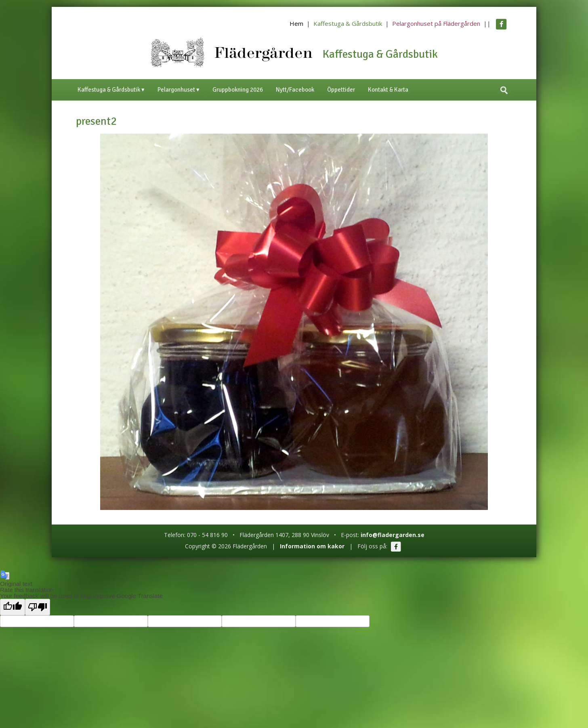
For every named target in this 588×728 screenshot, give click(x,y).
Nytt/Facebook (295, 90)
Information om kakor (312, 546)
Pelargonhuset (176, 90)
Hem (296, 23)
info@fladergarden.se (393, 535)
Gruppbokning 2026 (238, 90)
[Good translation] (13, 607)
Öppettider (341, 90)
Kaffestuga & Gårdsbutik (348, 23)
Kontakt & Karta (388, 90)
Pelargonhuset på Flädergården (436, 23)
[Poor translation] (38, 607)
